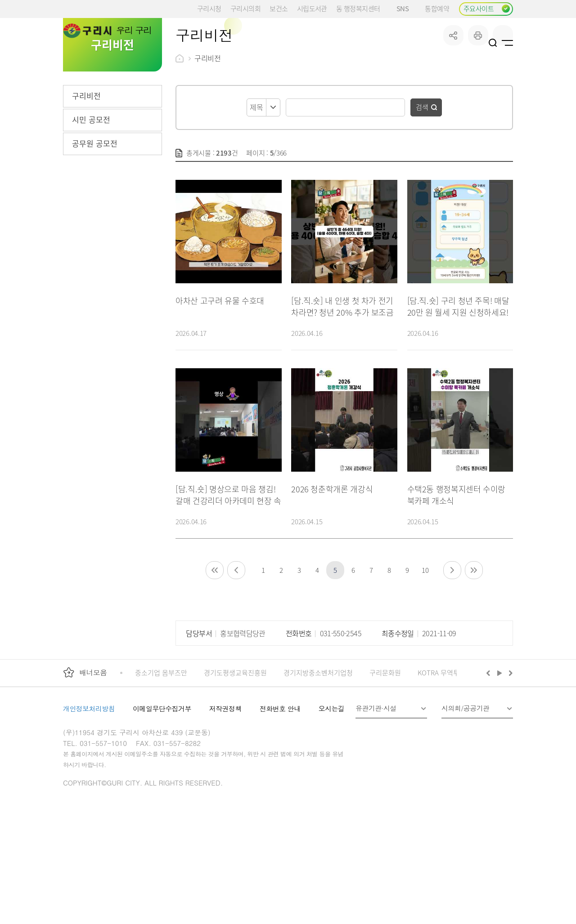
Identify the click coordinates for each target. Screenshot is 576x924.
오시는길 (332, 776)
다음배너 (509, 741)
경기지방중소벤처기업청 (318, 740)
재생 (500, 741)
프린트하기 (478, 103)
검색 (422, 175)
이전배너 (490, 741)
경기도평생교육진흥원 (235, 740)
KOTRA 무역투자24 (445, 740)
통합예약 (437, 8)
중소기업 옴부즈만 (161, 740)
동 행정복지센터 (358, 8)
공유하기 (453, 103)
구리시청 (209, 8)
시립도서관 (312, 8)
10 (425, 638)
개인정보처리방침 (89, 776)
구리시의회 (245, 8)
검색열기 (493, 43)
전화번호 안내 (280, 776)
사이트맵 (507, 43)
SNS (406, 8)
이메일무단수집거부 (162, 776)
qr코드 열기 (503, 103)
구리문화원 (385, 740)
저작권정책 (225, 776)
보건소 (279, 8)
